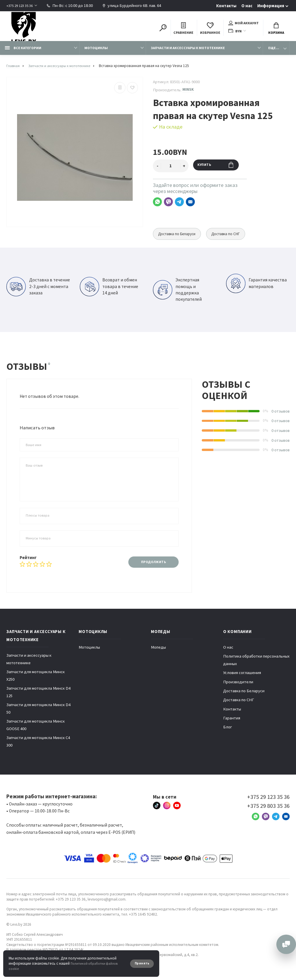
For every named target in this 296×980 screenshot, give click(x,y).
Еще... (274, 52)
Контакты (226, 6)
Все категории (23, 52)
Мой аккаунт (244, 24)
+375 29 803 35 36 (268, 812)
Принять (141, 963)
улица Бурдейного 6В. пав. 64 (136, 5)
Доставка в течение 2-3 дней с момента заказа (38, 291)
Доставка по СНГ (234, 239)
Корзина (276, 30)
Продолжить (150, 567)
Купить (219, 171)
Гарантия (232, 724)
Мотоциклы (96, 52)
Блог (228, 733)
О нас (247, 6)
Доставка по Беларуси (180, 239)
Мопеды (158, 653)
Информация (271, 6)
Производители (238, 688)
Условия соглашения (242, 679)
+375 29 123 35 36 (21, 5)
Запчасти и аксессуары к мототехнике (188, 52)
